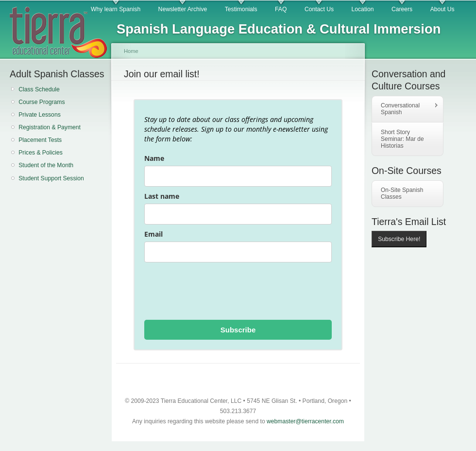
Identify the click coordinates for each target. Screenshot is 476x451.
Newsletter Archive (183, 9)
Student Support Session (51, 178)
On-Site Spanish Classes (402, 193)
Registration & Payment (50, 127)
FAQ (281, 9)
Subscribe (238, 330)
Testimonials (241, 9)
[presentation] (218, 291)
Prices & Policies (41, 153)
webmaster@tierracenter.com (305, 421)
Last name (162, 196)
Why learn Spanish (116, 9)
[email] (238, 252)
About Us (442, 9)
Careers (402, 9)
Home (131, 51)
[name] (238, 176)
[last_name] (238, 214)
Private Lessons (40, 115)
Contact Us (319, 9)
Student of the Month (46, 165)
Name (154, 158)
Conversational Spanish (405, 109)
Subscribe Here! (399, 239)
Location (363, 9)
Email (153, 234)
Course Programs (42, 102)
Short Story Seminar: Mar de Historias (402, 139)
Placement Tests (40, 140)
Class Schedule (39, 89)
